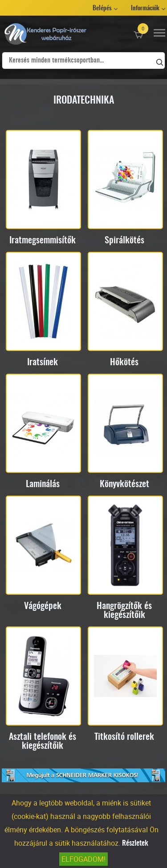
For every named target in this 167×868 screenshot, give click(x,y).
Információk (145, 8)
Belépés (102, 8)
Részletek (135, 843)
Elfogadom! (83, 859)
